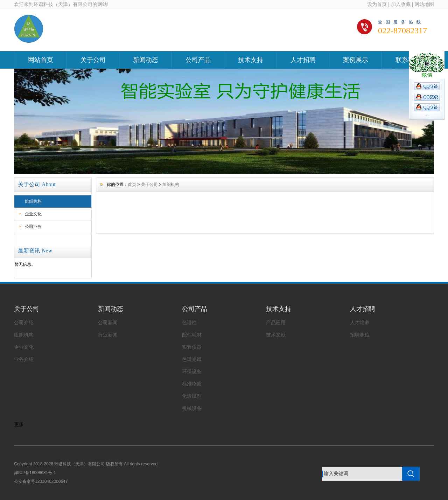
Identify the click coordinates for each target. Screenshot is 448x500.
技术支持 (251, 60)
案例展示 (356, 60)
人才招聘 (303, 60)
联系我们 (408, 60)
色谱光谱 (192, 359)
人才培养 (360, 322)
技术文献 (276, 335)
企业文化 (33, 214)
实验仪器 (192, 347)
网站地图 (424, 4)
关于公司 (93, 60)
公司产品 (198, 60)
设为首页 (377, 4)
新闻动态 (146, 60)
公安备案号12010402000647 (41, 481)
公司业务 (33, 227)
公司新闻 (108, 322)
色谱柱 (189, 322)
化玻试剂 (192, 396)
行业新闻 (108, 335)
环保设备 (192, 371)
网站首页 (41, 60)
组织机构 (33, 201)
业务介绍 (24, 359)
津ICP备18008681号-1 (35, 473)
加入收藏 (401, 4)
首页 (132, 185)
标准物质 (192, 384)
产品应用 (276, 322)
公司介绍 (24, 322)
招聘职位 (360, 335)
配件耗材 (192, 335)
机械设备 (192, 408)
